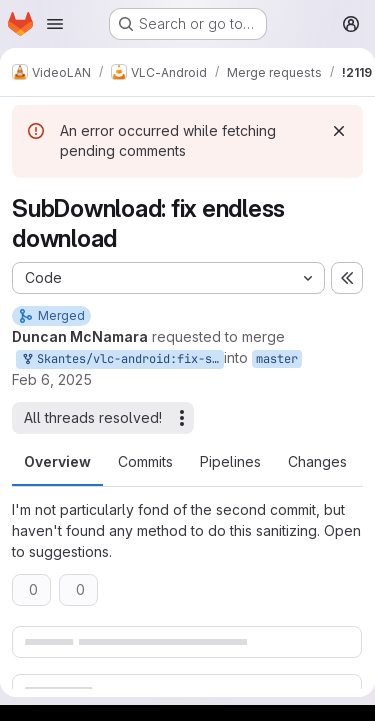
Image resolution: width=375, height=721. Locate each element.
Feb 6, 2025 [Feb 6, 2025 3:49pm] (52, 379)
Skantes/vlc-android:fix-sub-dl (122, 359)
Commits (145, 461)
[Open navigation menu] (55, 24)
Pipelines (230, 461)
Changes (317, 461)
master (277, 359)
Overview (57, 461)
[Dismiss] (339, 131)
